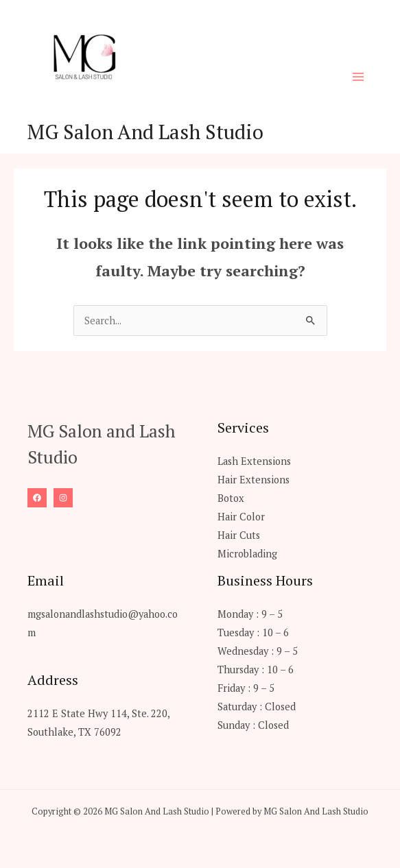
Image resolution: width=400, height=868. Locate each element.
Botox (231, 498)
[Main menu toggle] (358, 77)
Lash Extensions (254, 461)
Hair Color (241, 517)
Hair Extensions (254, 480)
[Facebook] (37, 498)
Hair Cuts (239, 535)
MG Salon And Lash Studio (145, 132)
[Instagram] (63, 498)
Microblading (247, 554)
